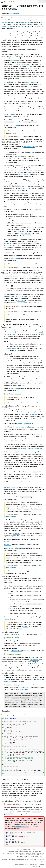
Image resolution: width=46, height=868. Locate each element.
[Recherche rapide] (23, 2)
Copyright (21, 850)
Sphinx (39, 866)
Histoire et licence (39, 856)
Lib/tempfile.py (15, 13)
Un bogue (40, 865)
